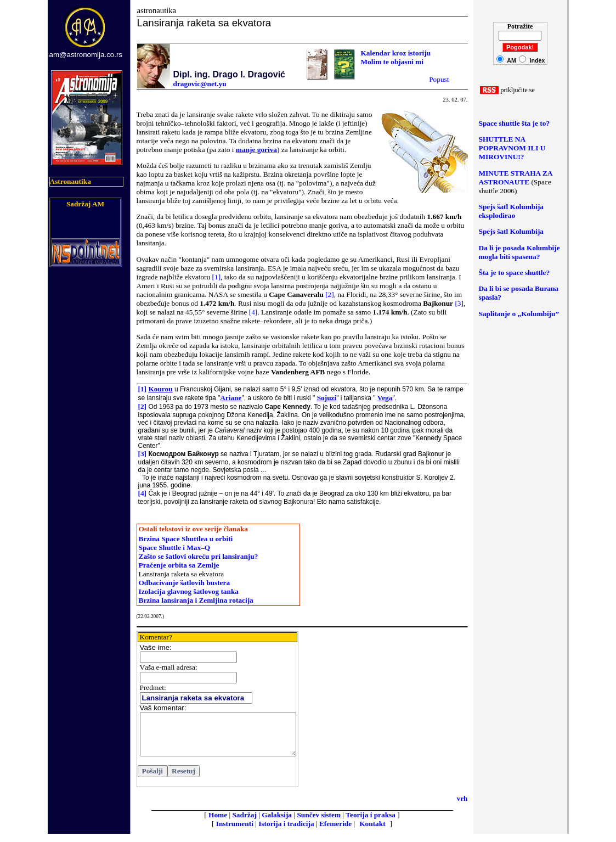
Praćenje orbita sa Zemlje (179, 565)
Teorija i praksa (371, 823)
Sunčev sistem (319, 823)
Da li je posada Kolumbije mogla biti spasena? (519, 252)
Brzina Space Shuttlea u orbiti (186, 539)
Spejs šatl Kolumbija (512, 231)
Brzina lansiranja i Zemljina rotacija (196, 600)
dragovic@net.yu (200, 84)
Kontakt (372, 832)
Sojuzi (327, 398)
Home (218, 823)
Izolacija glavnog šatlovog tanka (189, 591)
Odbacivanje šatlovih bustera (185, 583)
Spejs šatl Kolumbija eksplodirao (512, 211)
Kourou (160, 389)
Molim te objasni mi (392, 62)
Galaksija (277, 823)
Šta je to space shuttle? (515, 273)
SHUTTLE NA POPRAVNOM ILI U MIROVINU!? (512, 148)
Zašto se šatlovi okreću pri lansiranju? (199, 556)
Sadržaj (244, 823)
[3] (459, 303)
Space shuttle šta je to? (515, 123)
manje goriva (256, 150)
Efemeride (335, 832)
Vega (385, 398)
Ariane (231, 398)
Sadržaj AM (85, 204)
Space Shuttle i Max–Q (175, 548)
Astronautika (70, 181)
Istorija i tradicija (286, 832)
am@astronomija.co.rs (86, 55)
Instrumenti (235, 832)
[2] (330, 294)
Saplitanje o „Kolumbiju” (519, 314)
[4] (253, 312)
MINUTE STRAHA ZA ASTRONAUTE (516, 178)
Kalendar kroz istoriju (396, 53)
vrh (462, 807)
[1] (217, 277)
